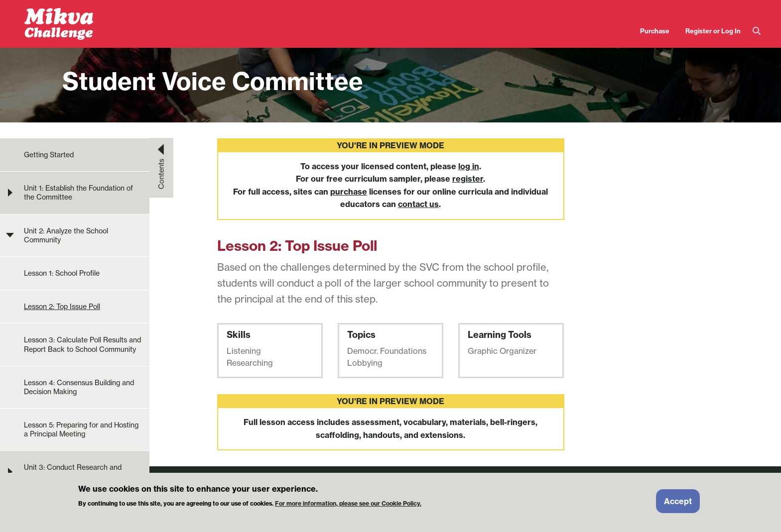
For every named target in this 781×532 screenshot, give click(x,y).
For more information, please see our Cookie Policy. (348, 507)
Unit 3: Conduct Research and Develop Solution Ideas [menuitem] (73, 472)
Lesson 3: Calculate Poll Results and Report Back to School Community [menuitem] (82, 344)
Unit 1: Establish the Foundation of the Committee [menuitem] (78, 193)
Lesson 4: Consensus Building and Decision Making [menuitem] (79, 387)
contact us (418, 204)
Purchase (655, 31)
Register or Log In (713, 31)
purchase (349, 192)
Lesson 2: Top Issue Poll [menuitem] (62, 307)
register (468, 179)
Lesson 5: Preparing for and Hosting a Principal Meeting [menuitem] (81, 429)
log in (469, 166)
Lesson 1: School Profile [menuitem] (62, 273)
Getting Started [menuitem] (49, 155)
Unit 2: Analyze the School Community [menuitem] (66, 235)
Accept (678, 505)
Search (757, 31)
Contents (161, 174)
